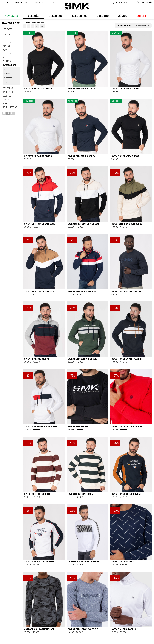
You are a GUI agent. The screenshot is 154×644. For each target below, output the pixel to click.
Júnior (122, 16)
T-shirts (7, 60)
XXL (43, 26)
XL (37, 26)
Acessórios (79, 16)
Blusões (7, 94)
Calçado (102, 16)
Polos (6, 57)
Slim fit (9, 81)
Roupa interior (10, 105)
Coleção (34, 16)
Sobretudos (9, 102)
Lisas (8, 72)
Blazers (7, 35)
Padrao (9, 77)
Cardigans (8, 91)
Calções (7, 53)
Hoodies (9, 68)
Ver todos (8, 29)
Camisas (6, 46)
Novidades (12, 16)
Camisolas (8, 87)
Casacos (7, 98)
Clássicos (55, 16)
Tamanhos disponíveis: (34, 23)
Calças (6, 38)
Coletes (7, 42)
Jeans (6, 49)
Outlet (141, 16)
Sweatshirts (9, 64)
